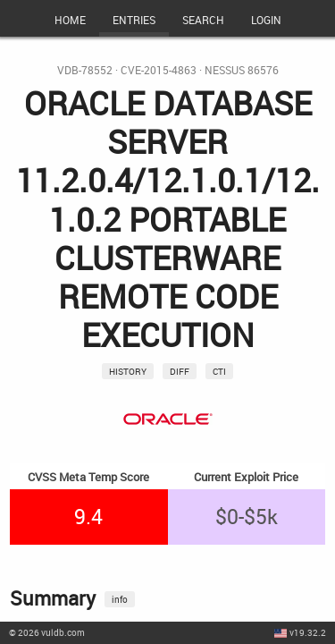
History (128, 371)
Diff (180, 371)
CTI (219, 371)
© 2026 (47, 632)
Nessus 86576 (242, 70)
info (120, 599)
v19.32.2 (308, 632)
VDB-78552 (85, 70)
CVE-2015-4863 (159, 70)
